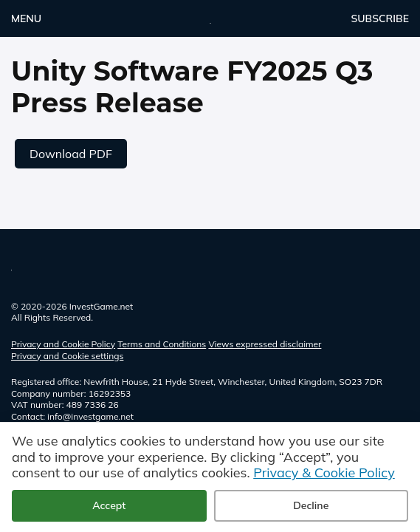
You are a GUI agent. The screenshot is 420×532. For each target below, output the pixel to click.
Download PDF (71, 154)
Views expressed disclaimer (265, 344)
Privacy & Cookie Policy (324, 473)
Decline (311, 505)
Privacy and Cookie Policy (63, 344)
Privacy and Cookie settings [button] (67, 356)
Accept (109, 505)
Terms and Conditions (162, 344)
